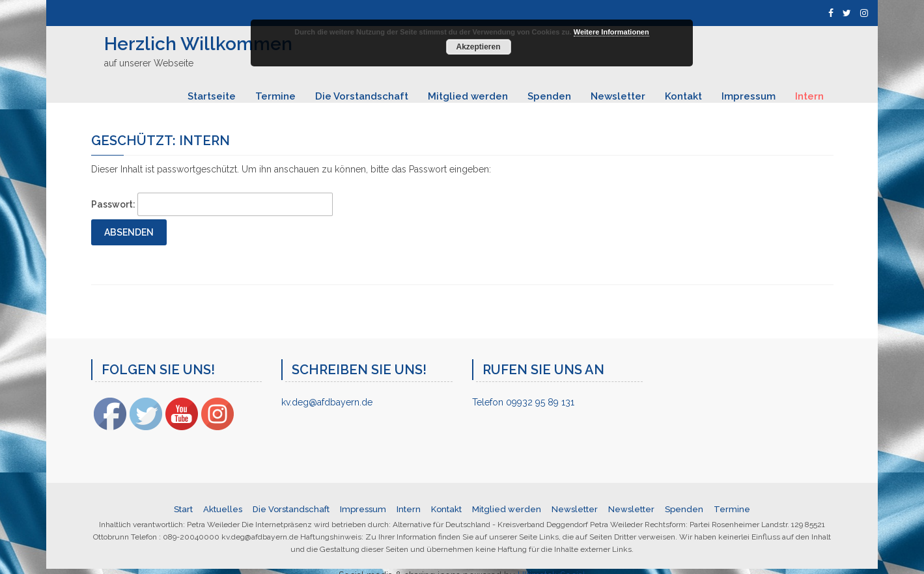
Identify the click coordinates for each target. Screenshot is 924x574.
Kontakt (683, 96)
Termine (275, 96)
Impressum (749, 96)
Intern (809, 96)
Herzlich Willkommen (198, 44)
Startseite (212, 96)
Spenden (549, 96)
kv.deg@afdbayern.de (327, 402)
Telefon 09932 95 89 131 (523, 402)
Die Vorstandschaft (362, 96)
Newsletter (618, 96)
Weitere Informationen (611, 32)
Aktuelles (223, 509)
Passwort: (212, 204)
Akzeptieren (478, 47)
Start (183, 509)
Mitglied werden (468, 96)
